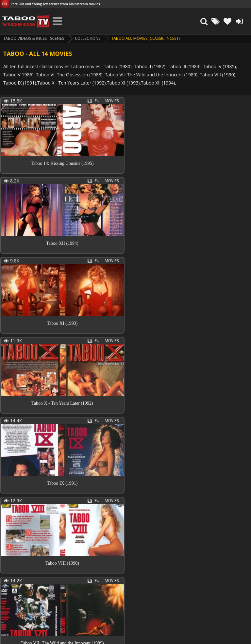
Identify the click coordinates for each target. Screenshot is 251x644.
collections (88, 38)
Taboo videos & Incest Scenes (34, 38)
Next (40, 584)
